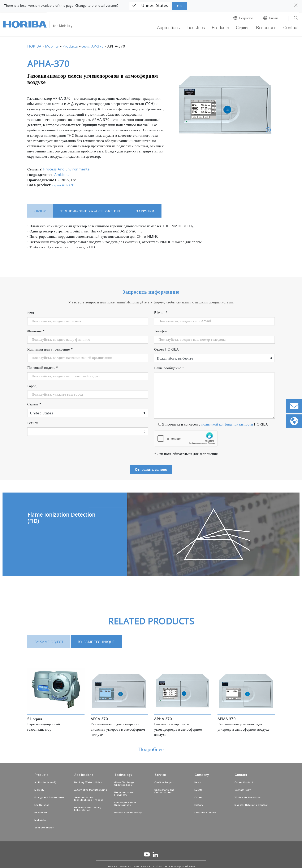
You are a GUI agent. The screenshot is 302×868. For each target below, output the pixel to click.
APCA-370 (99, 719)
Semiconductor (44, 828)
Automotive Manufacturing (91, 790)
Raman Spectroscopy (128, 813)
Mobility (52, 46)
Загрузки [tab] (145, 211)
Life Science (42, 805)
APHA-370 (163, 719)
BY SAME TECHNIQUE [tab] (96, 642)
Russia (274, 19)
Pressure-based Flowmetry (124, 794)
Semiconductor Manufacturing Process (89, 799)
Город (32, 386)
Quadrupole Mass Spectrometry (126, 804)
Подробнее (151, 750)
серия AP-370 (93, 46)
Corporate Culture (205, 813)
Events (199, 790)
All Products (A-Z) (45, 783)
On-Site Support (164, 783)
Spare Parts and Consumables (164, 791)
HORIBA (34, 46)
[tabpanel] (151, 534)
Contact (291, 28)
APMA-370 (226, 719)
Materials (40, 820)
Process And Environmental (67, 169)
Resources (266, 28)
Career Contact (244, 783)
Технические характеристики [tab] (91, 211)
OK (179, 6)
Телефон (161, 331)
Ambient (62, 175)
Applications (169, 28)
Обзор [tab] (40, 211)
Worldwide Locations (248, 798)
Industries (196, 28)
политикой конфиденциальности (227, 424)
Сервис (243, 28)
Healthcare (41, 813)
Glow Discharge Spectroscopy (124, 784)
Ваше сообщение (169, 368)
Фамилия (36, 331)
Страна (34, 404)
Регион (33, 423)
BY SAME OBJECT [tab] (49, 642)
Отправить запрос (151, 470)
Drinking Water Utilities (88, 783)
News (198, 783)
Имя (31, 313)
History (199, 805)
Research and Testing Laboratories (88, 809)
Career (198, 798)
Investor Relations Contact (251, 805)
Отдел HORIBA (167, 350)
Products (221, 28)
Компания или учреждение (50, 350)
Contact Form (243, 790)
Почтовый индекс (43, 368)
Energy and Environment (49, 798)
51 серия (35, 719)
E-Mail (161, 313)
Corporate (246, 19)
